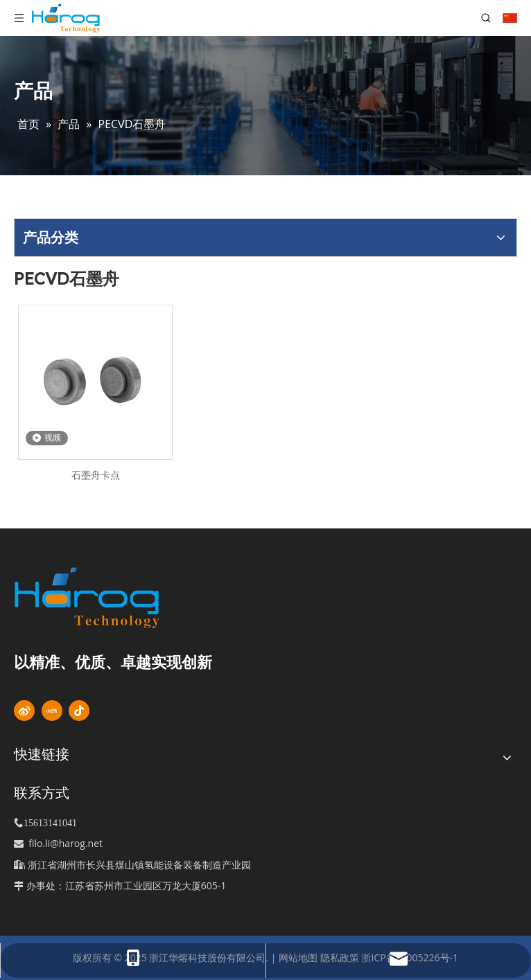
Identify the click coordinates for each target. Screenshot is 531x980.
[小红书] (52, 711)
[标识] (111, 598)
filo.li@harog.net (66, 843)
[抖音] (79, 711)
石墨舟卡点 (96, 475)
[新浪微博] (24, 711)
